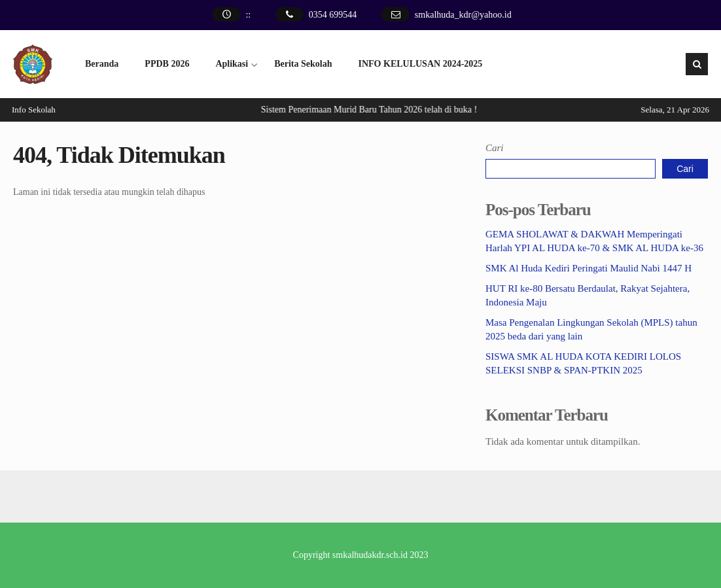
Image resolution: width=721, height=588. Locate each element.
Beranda (102, 64)
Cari (495, 148)
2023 (419, 555)
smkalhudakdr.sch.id (370, 555)
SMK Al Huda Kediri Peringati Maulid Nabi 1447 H (589, 268)
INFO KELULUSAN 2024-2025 (421, 64)
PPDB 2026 (167, 64)
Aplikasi (232, 64)
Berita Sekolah (303, 64)
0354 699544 (333, 15)
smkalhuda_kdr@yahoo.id (463, 15)
